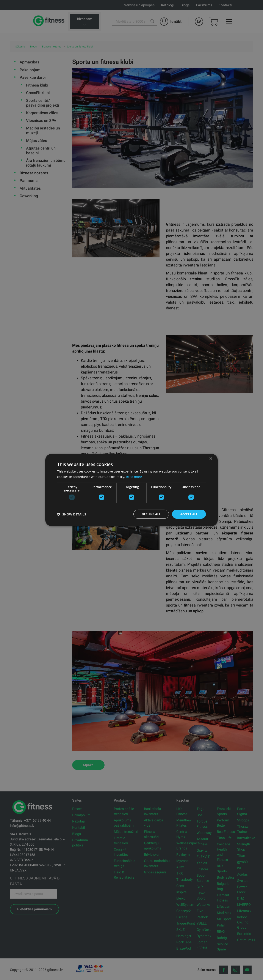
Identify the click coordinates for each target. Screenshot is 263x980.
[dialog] (131, 490)
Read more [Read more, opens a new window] (134, 476)
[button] (72, 514)
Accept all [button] (189, 514)
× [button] (211, 459)
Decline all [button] (150, 514)
